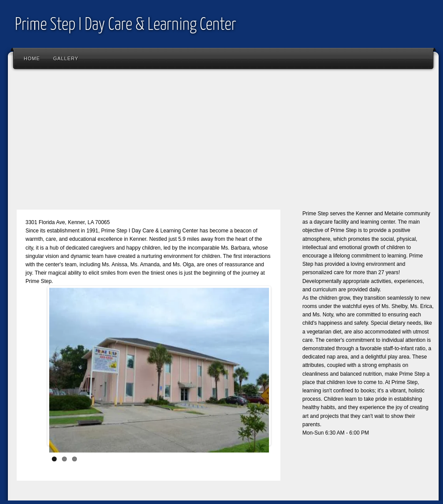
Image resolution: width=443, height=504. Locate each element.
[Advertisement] (223, 143)
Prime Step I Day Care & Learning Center (125, 25)
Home (32, 58)
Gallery (66, 58)
